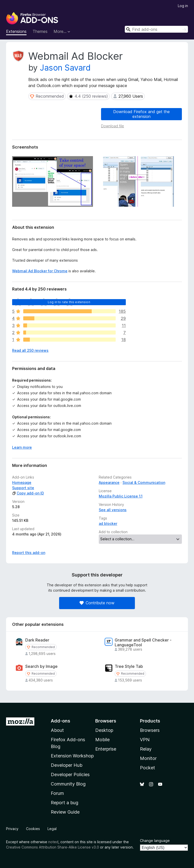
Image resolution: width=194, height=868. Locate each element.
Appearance (109, 482)
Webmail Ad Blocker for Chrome (40, 271)
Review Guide (65, 812)
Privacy (12, 829)
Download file (113, 126)
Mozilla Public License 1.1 (121, 496)
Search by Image (41, 666)
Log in (183, 6)
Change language (155, 841)
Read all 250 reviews (30, 350)
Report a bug (65, 803)
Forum (57, 793)
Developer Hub (67, 765)
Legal (52, 829)
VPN (145, 740)
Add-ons (60, 721)
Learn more (22, 447)
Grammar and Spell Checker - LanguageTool (143, 643)
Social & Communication (144, 482)
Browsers (150, 730)
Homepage (22, 482)
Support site (23, 488)
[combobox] (156, 29)
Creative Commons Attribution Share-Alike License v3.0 (53, 847)
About (57, 730)
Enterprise (106, 749)
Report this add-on (29, 553)
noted (53, 842)
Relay (146, 749)
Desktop (104, 730)
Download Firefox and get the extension (141, 114)
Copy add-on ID (28, 493)
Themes (40, 31)
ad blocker (108, 523)
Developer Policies (70, 774)
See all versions (113, 510)
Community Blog (68, 784)
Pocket (148, 768)
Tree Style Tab (129, 666)
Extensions (16, 31)
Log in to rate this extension (69, 302)
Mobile (102, 740)
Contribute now (97, 603)
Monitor (148, 758)
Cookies (33, 829)
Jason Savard (65, 68)
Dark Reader (37, 640)
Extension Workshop (72, 756)
